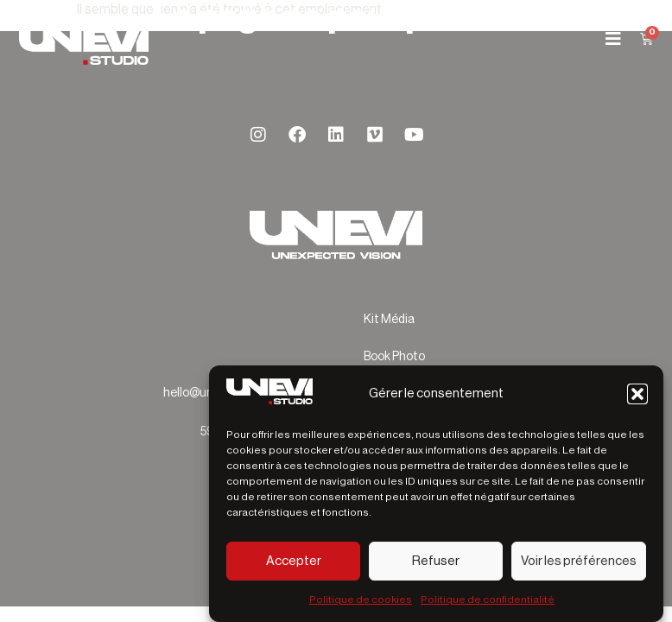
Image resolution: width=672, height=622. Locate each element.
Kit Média (389, 320)
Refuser (436, 561)
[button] (637, 394)
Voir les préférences (579, 561)
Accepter (294, 561)
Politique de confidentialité (488, 600)
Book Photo (394, 357)
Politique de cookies (361, 600)
